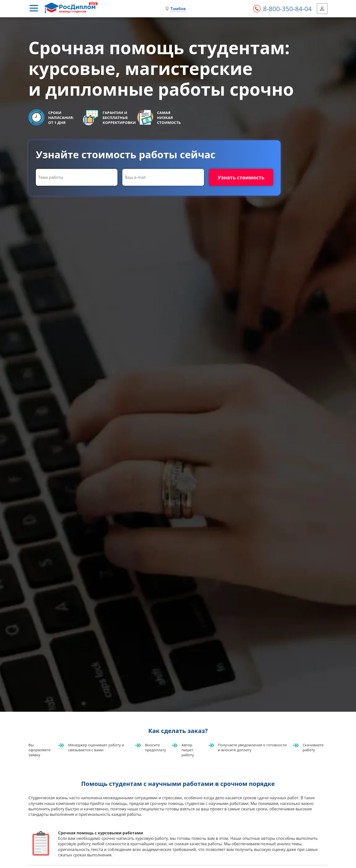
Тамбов (178, 9)
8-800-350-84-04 (287, 9)
